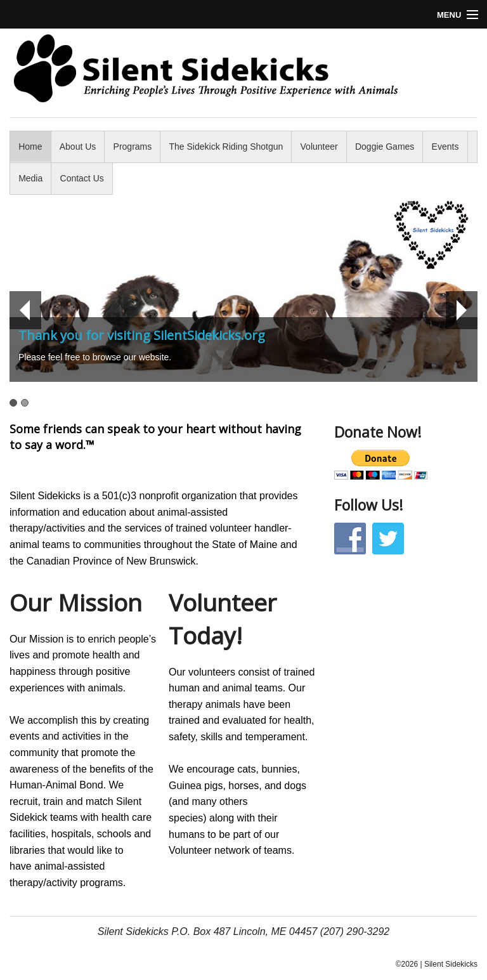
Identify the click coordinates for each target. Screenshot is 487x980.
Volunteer (319, 147)
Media (30, 178)
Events (445, 147)
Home (30, 147)
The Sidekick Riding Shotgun (226, 147)
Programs (133, 147)
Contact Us (82, 178)
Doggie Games (385, 147)
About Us (78, 147)
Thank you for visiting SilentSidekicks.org (142, 335)
